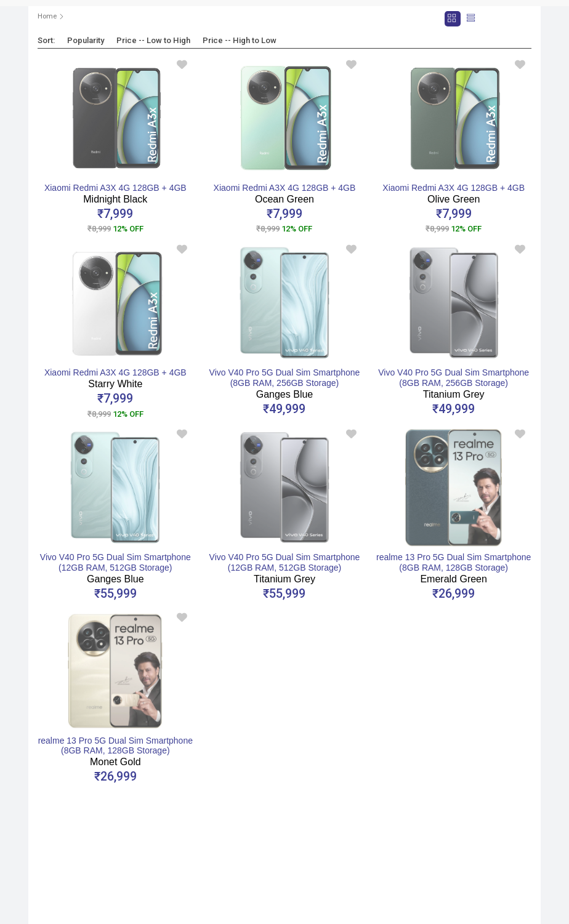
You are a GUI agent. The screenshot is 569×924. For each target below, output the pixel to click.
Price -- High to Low (240, 40)
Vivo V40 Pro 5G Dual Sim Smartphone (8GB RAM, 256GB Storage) (285, 384)
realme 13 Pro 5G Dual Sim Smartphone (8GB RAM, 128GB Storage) (454, 568)
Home (47, 16)
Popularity (86, 40)
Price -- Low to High (153, 40)
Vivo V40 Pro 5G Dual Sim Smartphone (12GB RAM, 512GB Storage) (115, 568)
